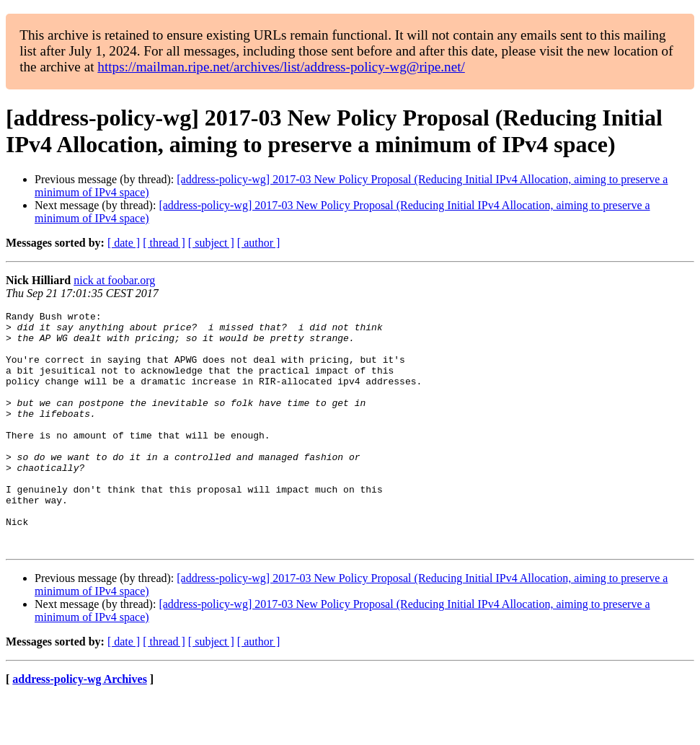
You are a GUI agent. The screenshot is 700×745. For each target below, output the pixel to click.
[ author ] (259, 243)
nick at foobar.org (114, 280)
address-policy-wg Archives (80, 727)
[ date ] (124, 243)
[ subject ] (211, 243)
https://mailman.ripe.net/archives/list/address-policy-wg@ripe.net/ (281, 67)
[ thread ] (164, 243)
